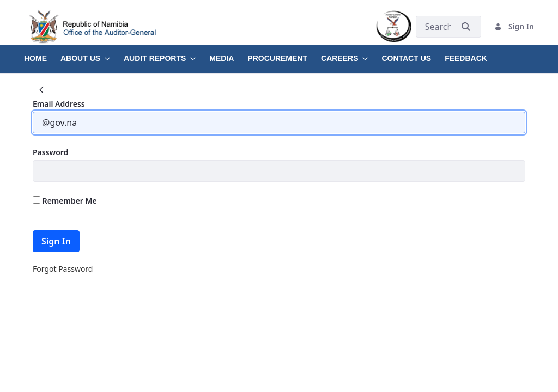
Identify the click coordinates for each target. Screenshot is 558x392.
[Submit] (466, 26)
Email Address (59, 104)
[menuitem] (42, 54)
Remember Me (65, 201)
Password (50, 152)
